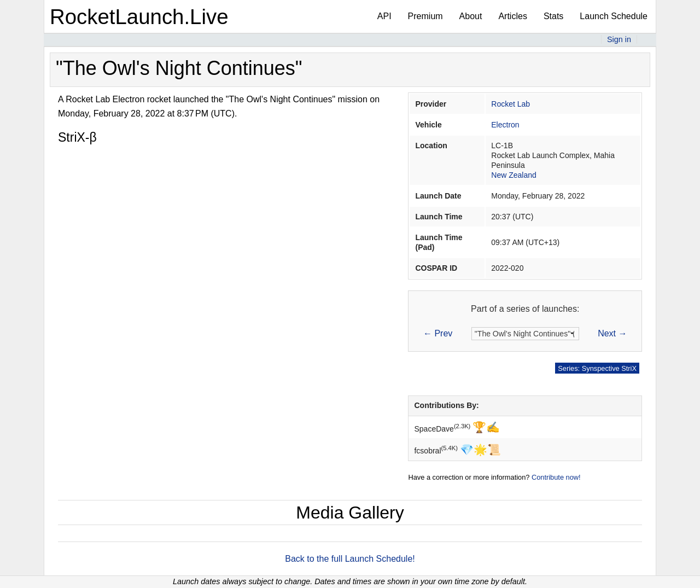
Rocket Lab (511, 104)
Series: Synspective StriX (597, 368)
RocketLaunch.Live (139, 17)
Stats (553, 16)
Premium (425, 16)
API (384, 16)
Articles (512, 16)
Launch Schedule (614, 16)
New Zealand (514, 175)
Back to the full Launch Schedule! (350, 559)
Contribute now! (556, 477)
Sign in (619, 39)
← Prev (438, 333)
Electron (505, 125)
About (471, 16)
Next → (612, 333)
